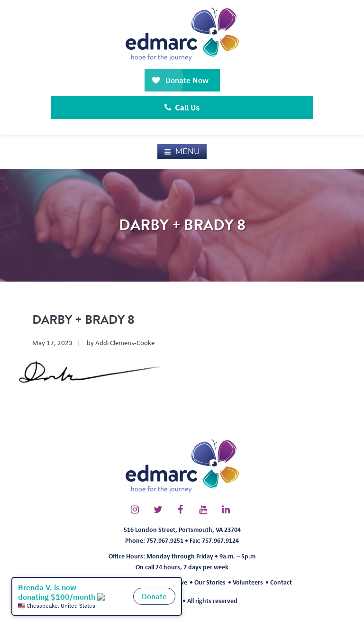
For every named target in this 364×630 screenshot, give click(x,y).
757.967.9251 (165, 540)
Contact (281, 582)
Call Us (182, 108)
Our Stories (210, 582)
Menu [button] (188, 151)
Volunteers (248, 582)
